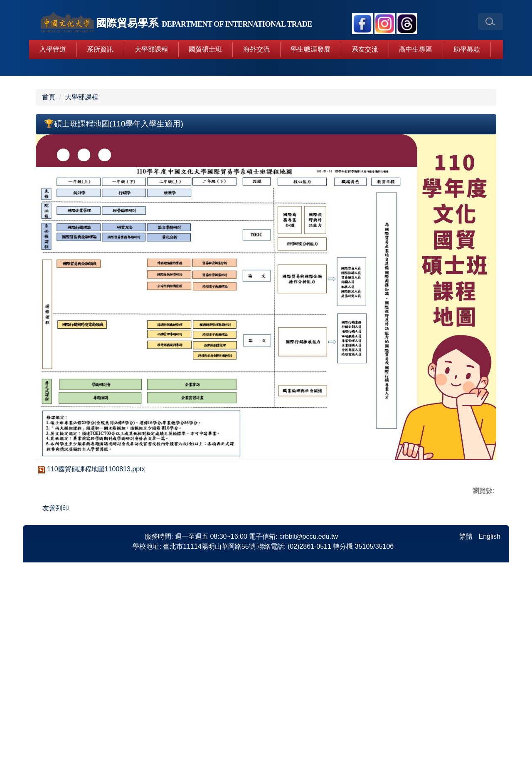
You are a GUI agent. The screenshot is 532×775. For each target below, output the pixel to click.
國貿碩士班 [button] (205, 49)
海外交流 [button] (256, 49)
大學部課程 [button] (151, 49)
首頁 (49, 264)
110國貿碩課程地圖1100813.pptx (90, 636)
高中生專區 (416, 49)
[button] (490, 22)
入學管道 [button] (53, 49)
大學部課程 (81, 264)
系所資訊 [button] (100, 49)
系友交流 (365, 49)
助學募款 (467, 49)
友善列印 (56, 675)
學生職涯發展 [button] (310, 49)
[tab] (229, 235)
